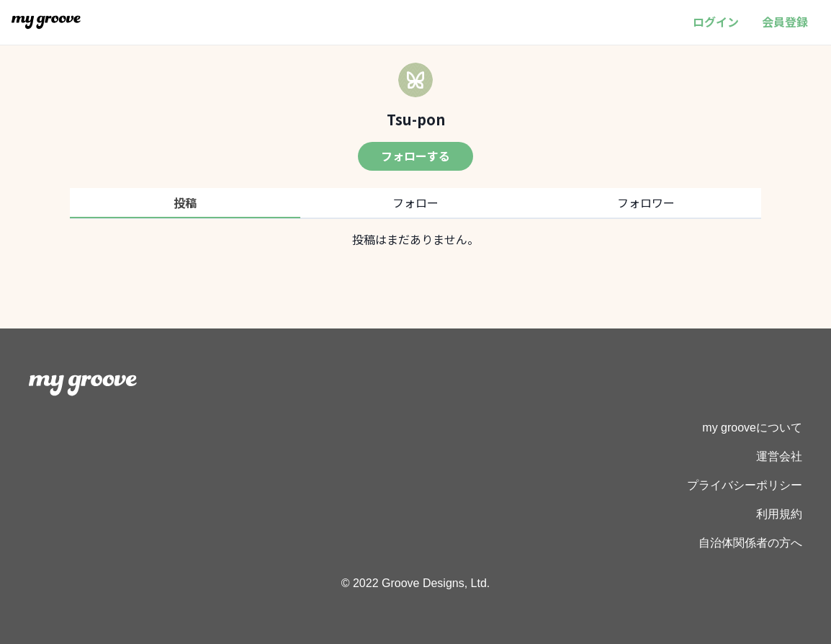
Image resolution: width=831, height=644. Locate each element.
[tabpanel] (415, 239)
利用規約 (779, 514)
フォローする (415, 156)
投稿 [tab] (185, 202)
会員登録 (785, 22)
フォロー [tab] (415, 202)
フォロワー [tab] (646, 202)
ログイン (716, 22)
